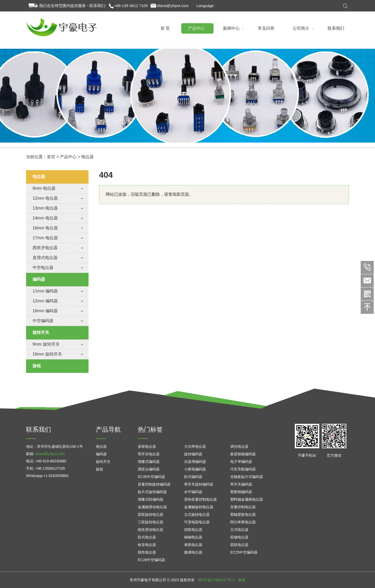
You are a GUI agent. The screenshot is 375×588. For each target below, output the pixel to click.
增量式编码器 (149, 462)
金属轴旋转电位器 (199, 507)
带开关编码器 (241, 484)
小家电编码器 (195, 469)
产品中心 (68, 167)
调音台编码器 (149, 469)
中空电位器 (43, 268)
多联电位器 (147, 446)
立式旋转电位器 (197, 514)
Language (205, 6)
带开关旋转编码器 (199, 484)
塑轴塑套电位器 (243, 514)
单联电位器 (193, 545)
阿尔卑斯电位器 (243, 522)
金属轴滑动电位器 (152, 507)
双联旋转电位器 (151, 514)
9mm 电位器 (44, 188)
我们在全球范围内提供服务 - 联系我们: (73, 6)
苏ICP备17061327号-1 (216, 580)
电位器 (87, 167)
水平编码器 (193, 492)
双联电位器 (239, 545)
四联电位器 (193, 530)
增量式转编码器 (151, 499)
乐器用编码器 (195, 462)
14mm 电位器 (45, 218)
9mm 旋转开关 (46, 344)
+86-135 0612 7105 (131, 6)
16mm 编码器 (45, 311)
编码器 (39, 279)
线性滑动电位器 (151, 530)
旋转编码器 (193, 454)
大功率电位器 (195, 446)
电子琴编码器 (241, 462)
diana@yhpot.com (173, 6)
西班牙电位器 (45, 248)
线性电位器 (147, 552)
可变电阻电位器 (197, 522)
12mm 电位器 (45, 198)
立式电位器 (239, 530)
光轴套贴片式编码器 (247, 477)
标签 (242, 580)
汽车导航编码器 (243, 469)
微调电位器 (193, 552)
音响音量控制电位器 (201, 499)
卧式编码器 (193, 477)
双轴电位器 (239, 537)
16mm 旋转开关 (47, 354)
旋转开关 (41, 332)
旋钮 (37, 366)
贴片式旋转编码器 (152, 492)
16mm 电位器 (45, 228)
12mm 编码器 (45, 301)
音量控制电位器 (243, 507)
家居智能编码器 (243, 454)
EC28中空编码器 (151, 560)
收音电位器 (147, 545)
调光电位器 (239, 446)
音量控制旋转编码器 (154, 484)
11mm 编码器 (45, 291)
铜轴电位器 (193, 537)
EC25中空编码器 (244, 552)
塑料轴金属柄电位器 (247, 499)
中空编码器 (43, 321)
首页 (51, 167)
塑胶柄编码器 (241, 492)
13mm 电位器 (45, 208)
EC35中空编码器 (151, 477)
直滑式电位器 (45, 258)
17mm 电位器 (45, 238)
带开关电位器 (149, 454)
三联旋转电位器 (151, 522)
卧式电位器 (147, 537)
